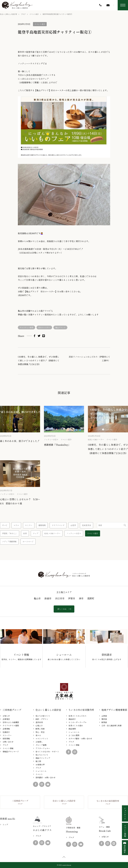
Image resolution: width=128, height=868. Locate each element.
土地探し (39, 742)
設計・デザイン (42, 719)
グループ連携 (41, 745)
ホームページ (28, 541)
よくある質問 (74, 735)
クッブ (36, 533)
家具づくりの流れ (76, 726)
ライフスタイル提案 (11, 726)
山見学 (73, 525)
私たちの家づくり (43, 716)
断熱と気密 (40, 729)
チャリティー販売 (27, 327)
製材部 (104, 719)
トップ (5, 825)
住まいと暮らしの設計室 (9, 14)
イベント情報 (8, 748)
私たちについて (42, 755)
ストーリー (7, 735)
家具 (25, 533)
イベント (39, 774)
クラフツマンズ (58, 525)
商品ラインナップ (43, 758)
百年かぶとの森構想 (11, 722)
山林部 (104, 716)
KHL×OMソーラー (96, 439)
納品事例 (72, 729)
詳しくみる (64, 609)
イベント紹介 (34, 14)
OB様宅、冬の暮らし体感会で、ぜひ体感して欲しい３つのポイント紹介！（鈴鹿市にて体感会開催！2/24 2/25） (39, 360)
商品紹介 (72, 719)
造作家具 (39, 722)
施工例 (38, 761)
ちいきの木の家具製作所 (81, 710)
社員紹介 (6, 732)
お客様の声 (40, 765)
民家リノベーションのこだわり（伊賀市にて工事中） (89, 359)
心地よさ (39, 726)
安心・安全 (40, 732)
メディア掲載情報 (9, 541)
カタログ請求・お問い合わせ (80, 739)
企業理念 (6, 719)
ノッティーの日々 (51, 439)
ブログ (23, 14)
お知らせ (6, 716)
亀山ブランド (60, 327)
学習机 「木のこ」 (10, 533)
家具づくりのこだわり (78, 716)
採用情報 (6, 739)
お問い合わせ (8, 742)
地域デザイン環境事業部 (114, 710)
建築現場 (42, 525)
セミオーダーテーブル (78, 722)
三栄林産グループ (12, 710)
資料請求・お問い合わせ (46, 777)
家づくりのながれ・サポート (47, 752)
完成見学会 (86, 525)
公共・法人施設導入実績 (111, 726)
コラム (16, 525)
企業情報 (6, 729)
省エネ (38, 735)
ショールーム (41, 771)
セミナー (29, 525)
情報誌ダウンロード (11, 752)
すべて (5, 525)
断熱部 (104, 722)
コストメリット (42, 739)
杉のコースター (44, 327)
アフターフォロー (43, 748)
